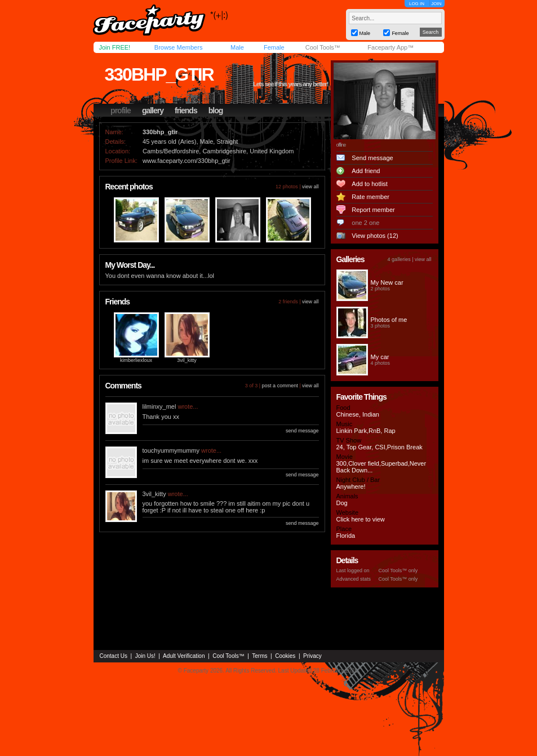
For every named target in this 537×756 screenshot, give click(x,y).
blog (216, 110)
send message (302, 431)
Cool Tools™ (323, 47)
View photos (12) (375, 236)
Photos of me (389, 320)
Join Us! (145, 656)
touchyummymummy (171, 450)
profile (121, 110)
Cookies (285, 656)
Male (237, 47)
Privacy (312, 656)
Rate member (370, 197)
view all (310, 187)
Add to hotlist (370, 184)
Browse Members (179, 47)
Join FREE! (115, 47)
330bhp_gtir (159, 74)
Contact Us (114, 656)
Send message (372, 158)
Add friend (366, 171)
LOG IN (417, 4)
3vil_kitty (187, 360)
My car (380, 357)
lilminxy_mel (159, 406)
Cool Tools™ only (398, 571)
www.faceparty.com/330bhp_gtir (187, 161)
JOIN (436, 4)
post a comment (280, 386)
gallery (153, 110)
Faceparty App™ (390, 47)
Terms (259, 656)
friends (186, 110)
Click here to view (361, 519)
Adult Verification (184, 656)
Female (274, 47)
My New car (387, 282)
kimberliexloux (136, 360)
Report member (373, 210)
